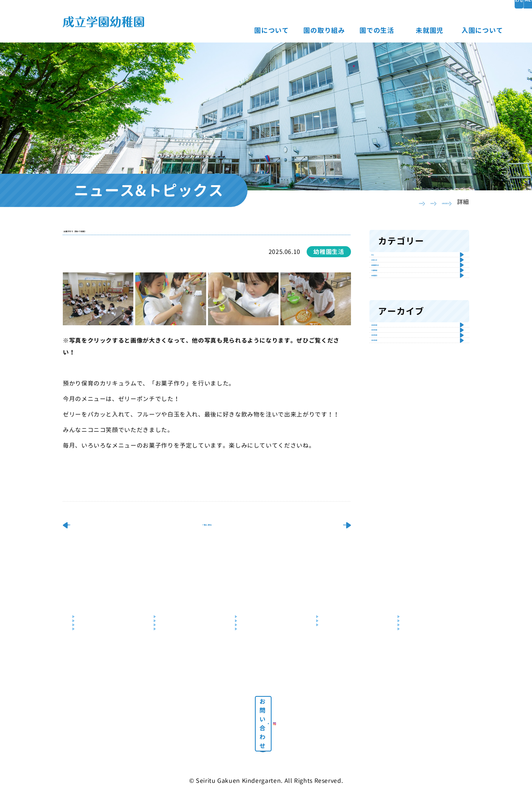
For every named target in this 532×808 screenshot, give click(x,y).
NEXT (328, 544)
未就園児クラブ (340, 641)
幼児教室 (170, 663)
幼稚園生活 (429, 202)
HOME (361, 202)
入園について (426, 30)
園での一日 (254, 641)
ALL (383, 263)
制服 (245, 674)
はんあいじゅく (178, 652)
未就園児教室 (337, 663)
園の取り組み (267, 30)
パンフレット (419, 674)
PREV (86, 544)
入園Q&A (414, 663)
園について (215, 30)
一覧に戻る (207, 544)
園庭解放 (332, 652)
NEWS (392, 202)
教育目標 (88, 641)
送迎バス (88, 674)
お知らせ (391, 286)
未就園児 (373, 30)
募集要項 (413, 641)
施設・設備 (91, 652)
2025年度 (392, 442)
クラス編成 (254, 663)
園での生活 (320, 30)
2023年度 (392, 487)
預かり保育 (172, 674)
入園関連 (391, 330)
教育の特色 (172, 641)
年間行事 (251, 652)
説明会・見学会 (422, 652)
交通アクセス (94, 663)
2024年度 (392, 465)
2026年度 (392, 420)
